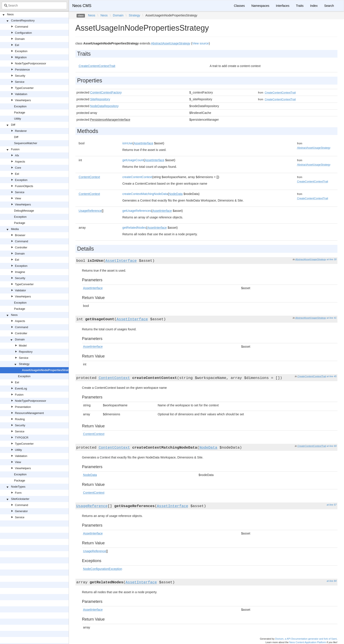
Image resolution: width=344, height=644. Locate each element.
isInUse (128, 143)
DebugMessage (24, 211)
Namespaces (260, 6)
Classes (239, 6)
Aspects (20, 162)
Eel (17, 45)
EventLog (21, 388)
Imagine (20, 272)
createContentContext (137, 177)
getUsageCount (133, 160)
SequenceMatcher (26, 143)
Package (20, 112)
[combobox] (34, 5)
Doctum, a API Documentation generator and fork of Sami (306, 639)
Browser (20, 235)
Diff (13, 125)
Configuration (23, 33)
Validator (20, 290)
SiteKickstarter (20, 499)
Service (20, 82)
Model (23, 346)
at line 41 (332, 318)
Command (21, 27)
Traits (300, 6)
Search (329, 6)
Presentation (23, 407)
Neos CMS (82, 6)
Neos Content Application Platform (308, 642)
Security (20, 76)
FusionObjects (24, 186)
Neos (10, 14)
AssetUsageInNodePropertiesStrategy (48, 370)
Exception (21, 51)
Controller (21, 247)
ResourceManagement (29, 413)
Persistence (22, 70)
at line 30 (332, 259)
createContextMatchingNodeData (145, 194)
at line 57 (332, 505)
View (18, 198)
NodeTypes (18, 487)
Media (15, 229)
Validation (21, 94)
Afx (17, 155)
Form (18, 493)
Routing (20, 419)
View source (201, 43)
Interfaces (282, 6)
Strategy (24, 364)
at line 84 (332, 581)
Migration (21, 57)
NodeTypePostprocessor (30, 63)
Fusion (15, 149)
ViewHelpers (23, 100)
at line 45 (332, 376)
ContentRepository (23, 20)
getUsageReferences (137, 211)
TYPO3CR (22, 438)
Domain (20, 39)
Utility (18, 119)
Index (314, 6)
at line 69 (332, 446)
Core (18, 168)
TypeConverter (24, 88)
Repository (26, 352)
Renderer (21, 131)
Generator (21, 511)
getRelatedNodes (134, 228)
